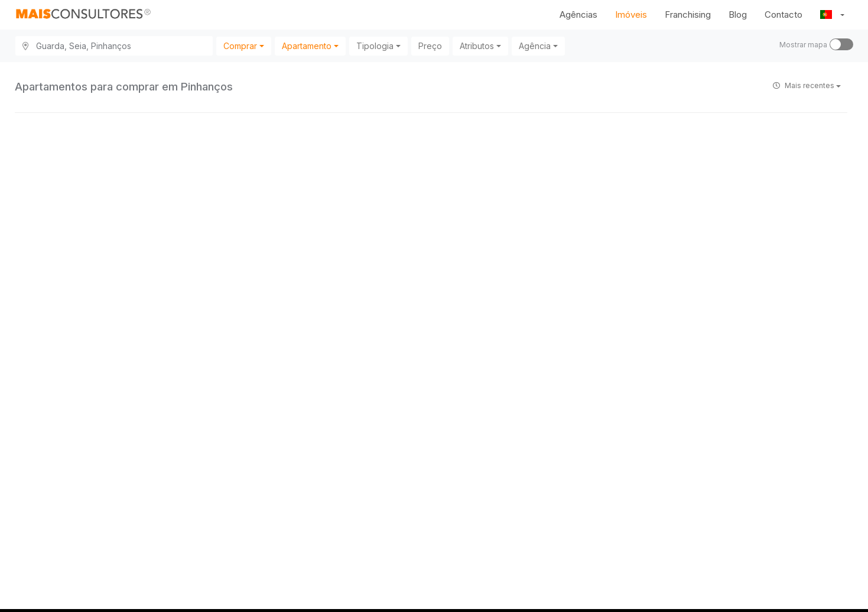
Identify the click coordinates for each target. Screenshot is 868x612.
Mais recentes (807, 85)
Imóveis (631, 14)
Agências (578, 14)
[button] (832, 15)
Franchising (688, 14)
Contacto (784, 14)
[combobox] (244, 46)
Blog (738, 14)
